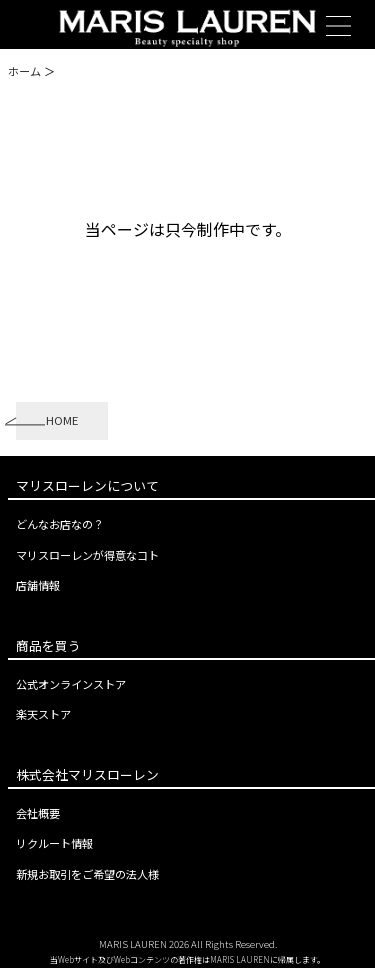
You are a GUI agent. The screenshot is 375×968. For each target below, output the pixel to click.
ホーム (24, 71)
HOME (62, 420)
